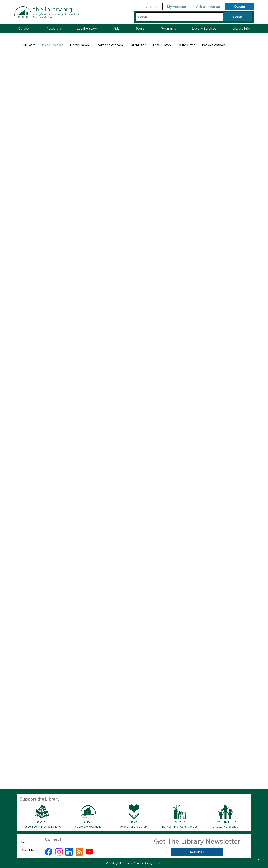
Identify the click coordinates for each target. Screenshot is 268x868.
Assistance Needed (226, 826)
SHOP (180, 822)
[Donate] (239, 7)
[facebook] (49, 852)
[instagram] (59, 852)
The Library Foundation (88, 826)
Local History (162, 45)
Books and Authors (109, 45)
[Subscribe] (197, 852)
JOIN (134, 822)
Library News (79, 45)
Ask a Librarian (208, 7)
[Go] (259, 859)
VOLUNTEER (226, 822)
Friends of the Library (134, 826)
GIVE (88, 822)
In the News (187, 45)
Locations (148, 7)
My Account (177, 7)
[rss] (79, 852)
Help (24, 842)
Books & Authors (214, 45)
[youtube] (89, 852)
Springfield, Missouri (45, 17)
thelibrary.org (53, 9)
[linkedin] (69, 852)
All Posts (29, 45)
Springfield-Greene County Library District (57, 14)
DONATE (42, 822)
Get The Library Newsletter (197, 841)
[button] (204, 29)
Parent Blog (138, 45)
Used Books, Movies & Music (42, 826)
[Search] (237, 17)
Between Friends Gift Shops (180, 826)
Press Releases (53, 45)
